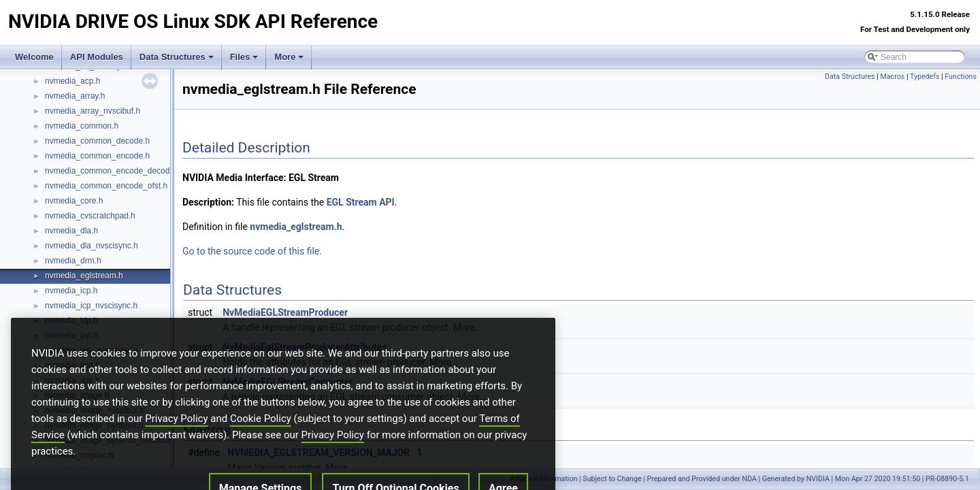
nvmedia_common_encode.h (97, 156)
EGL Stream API (361, 202)
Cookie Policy (261, 441)
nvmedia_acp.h (72, 81)
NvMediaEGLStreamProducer (285, 312)
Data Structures (177, 57)
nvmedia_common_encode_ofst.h (106, 186)
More (289, 57)
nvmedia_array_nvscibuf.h (93, 111)
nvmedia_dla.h (71, 231)
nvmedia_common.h (82, 126)
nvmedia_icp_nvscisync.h (91, 306)
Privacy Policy (176, 441)
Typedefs (925, 77)
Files (244, 57)
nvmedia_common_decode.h (97, 141)
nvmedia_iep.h (71, 336)
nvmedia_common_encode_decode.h (113, 171)
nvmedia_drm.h (73, 261)
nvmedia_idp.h (71, 321)
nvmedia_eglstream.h (84, 276)
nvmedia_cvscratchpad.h (90, 216)
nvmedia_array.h (75, 96)
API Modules (97, 57)
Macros (892, 77)
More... (468, 327)
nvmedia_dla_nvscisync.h (92, 246)
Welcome (34, 57)
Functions (961, 77)
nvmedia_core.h (74, 201)
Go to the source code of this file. (252, 251)
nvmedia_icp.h (71, 291)
